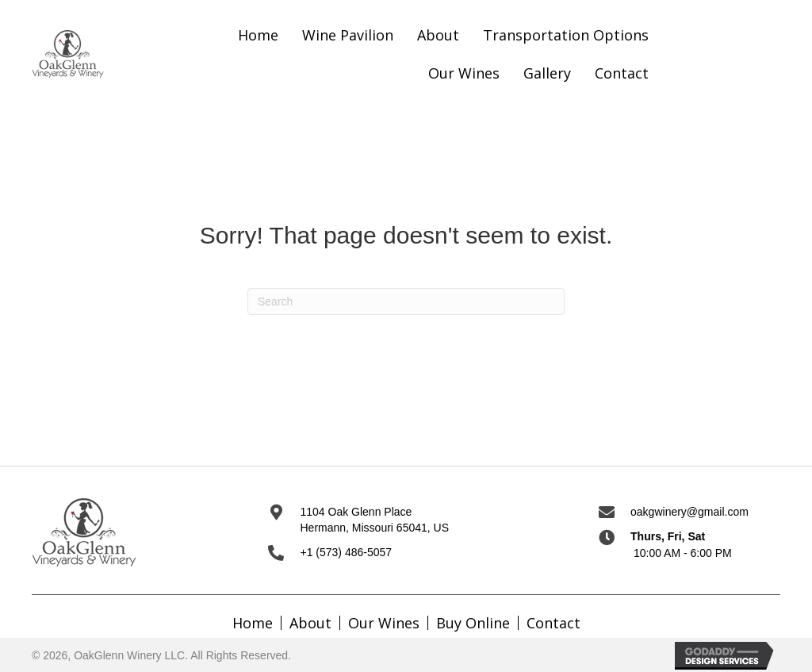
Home (253, 623)
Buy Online (473, 623)
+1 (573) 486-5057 (346, 552)
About (310, 623)
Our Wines (384, 623)
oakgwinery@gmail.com (689, 512)
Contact (553, 623)
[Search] (406, 301)
